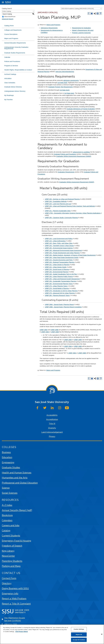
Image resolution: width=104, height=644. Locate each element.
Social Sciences (10, 493)
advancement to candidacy (82, 152)
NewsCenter (8, 556)
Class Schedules (10, 83)
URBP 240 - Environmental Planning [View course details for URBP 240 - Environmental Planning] (57, 272)
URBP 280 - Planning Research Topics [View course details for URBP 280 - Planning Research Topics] (57, 295)
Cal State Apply (62, 83)
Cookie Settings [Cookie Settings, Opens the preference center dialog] (79, 629)
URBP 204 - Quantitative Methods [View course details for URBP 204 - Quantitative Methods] (56, 201)
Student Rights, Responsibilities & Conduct (18, 70)
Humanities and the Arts (15, 478)
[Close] (102, 634)
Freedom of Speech (12, 546)
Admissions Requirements (49, 28)
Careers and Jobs (11, 525)
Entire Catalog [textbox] (7, 11)
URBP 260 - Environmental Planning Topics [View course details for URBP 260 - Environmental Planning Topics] (59, 284)
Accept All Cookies (79, 640)
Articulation (8, 78)
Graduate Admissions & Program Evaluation (81, 109)
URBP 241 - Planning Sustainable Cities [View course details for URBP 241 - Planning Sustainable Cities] (58, 211)
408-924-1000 (11, 624)
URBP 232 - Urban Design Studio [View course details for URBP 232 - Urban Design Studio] (56, 267)
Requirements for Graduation (81, 28)
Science (6, 488)
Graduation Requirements (66, 172)
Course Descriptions (11, 34)
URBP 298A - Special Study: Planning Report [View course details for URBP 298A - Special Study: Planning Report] (59, 305)
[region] (52, 634)
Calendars (7, 520)
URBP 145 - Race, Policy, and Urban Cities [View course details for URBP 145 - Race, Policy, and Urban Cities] (59, 243)
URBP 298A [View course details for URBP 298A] (44, 330)
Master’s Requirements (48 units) (83, 30)
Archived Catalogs (10, 74)
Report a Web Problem (14, 599)
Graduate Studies (11, 467)
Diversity (52, 428)
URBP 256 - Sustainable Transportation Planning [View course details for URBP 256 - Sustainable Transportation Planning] (61, 281)
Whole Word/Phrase (10, 17)
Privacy (52, 437)
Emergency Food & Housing (16, 541)
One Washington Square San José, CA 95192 (15, 619)
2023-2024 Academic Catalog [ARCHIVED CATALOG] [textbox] (78, 9)
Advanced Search (8, 19)
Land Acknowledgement (52, 432)
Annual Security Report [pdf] (17, 510)
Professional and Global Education (20, 483)
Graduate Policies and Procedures (65, 154)
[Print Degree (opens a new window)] (89, 13)
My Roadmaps (9, 95)
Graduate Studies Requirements (15, 53)
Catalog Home (9, 26)
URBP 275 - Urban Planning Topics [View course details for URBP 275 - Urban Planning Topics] (56, 286)
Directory (7, 583)
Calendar (7, 57)
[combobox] (81, 9)
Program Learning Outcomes (81, 33)
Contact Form (9, 578)
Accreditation (52, 419)
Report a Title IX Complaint (16, 604)
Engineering (8, 462)
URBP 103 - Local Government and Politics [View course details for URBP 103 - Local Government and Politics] (59, 239)
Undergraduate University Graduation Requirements (16, 48)
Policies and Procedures (12, 61)
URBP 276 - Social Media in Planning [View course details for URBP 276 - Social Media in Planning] (57, 288)
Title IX (52, 424)
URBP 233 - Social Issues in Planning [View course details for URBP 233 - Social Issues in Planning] (57, 269)
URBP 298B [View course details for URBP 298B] (55, 330)
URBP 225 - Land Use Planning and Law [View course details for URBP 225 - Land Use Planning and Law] (58, 204)
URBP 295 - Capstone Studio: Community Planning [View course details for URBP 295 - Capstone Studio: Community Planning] (61, 218)
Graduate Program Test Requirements (61, 87)
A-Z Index (7, 505)
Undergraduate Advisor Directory (15, 91)
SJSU (8, 2)
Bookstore (7, 515)
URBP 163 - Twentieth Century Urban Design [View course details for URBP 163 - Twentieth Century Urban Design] (59, 246)
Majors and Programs (11, 38)
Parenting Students (12, 561)
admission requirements (71, 80)
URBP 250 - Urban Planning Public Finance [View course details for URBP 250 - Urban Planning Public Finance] (59, 277)
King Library (8, 551)
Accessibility (52, 415)
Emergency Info (10, 593)
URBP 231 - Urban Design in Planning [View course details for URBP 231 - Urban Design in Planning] (57, 265)
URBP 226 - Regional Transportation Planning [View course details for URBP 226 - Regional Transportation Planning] (60, 262)
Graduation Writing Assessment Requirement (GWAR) (74, 156)
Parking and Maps (11, 566)
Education (7, 457)
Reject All (79, 635)
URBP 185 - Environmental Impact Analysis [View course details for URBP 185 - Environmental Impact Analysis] (59, 248)
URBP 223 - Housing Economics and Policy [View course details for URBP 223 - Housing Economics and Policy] (59, 260)
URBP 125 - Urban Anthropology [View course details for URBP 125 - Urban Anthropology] (55, 241)
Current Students (11, 536)
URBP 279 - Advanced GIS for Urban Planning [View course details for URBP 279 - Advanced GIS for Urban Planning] (60, 293)
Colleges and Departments (13, 30)
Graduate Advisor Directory (13, 87)
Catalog (6, 531)
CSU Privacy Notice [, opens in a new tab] (22, 632)
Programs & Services (11, 66)
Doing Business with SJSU (15, 588)
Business (6, 452)
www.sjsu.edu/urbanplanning (65, 72)
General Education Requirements (15, 43)
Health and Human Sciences (17, 473)
